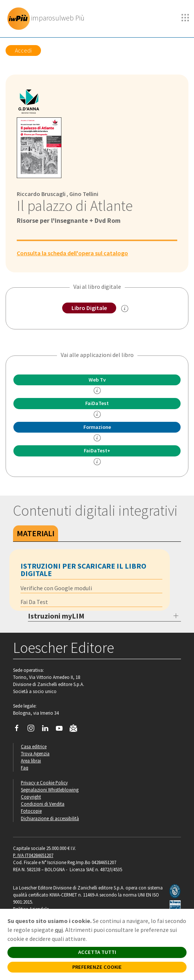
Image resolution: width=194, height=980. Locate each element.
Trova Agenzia (35, 753)
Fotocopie (31, 811)
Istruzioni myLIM (56, 616)
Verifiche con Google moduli (56, 588)
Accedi (23, 50)
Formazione (97, 427)
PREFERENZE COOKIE (97, 967)
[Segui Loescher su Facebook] (20, 730)
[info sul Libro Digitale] (125, 309)
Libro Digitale (89, 308)
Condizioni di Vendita (43, 804)
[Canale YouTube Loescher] (62, 730)
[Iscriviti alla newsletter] (76, 729)
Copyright (31, 797)
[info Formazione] (97, 438)
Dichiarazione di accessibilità (50, 818)
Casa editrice (34, 746)
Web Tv (97, 380)
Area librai (31, 761)
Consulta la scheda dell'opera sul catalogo (72, 253)
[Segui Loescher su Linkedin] (48, 730)
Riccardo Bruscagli (41, 194)
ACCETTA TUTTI (97, 952)
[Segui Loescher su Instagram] (34, 730)
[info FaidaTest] (97, 414)
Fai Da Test (34, 602)
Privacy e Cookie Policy (44, 783)
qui (59, 930)
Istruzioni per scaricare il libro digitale (83, 570)
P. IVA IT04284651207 (33, 855)
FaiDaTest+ (97, 451)
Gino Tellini (84, 194)
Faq (25, 768)
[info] (97, 391)
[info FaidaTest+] (97, 462)
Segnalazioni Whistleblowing (50, 790)
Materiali (36, 533)
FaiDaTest (97, 403)
